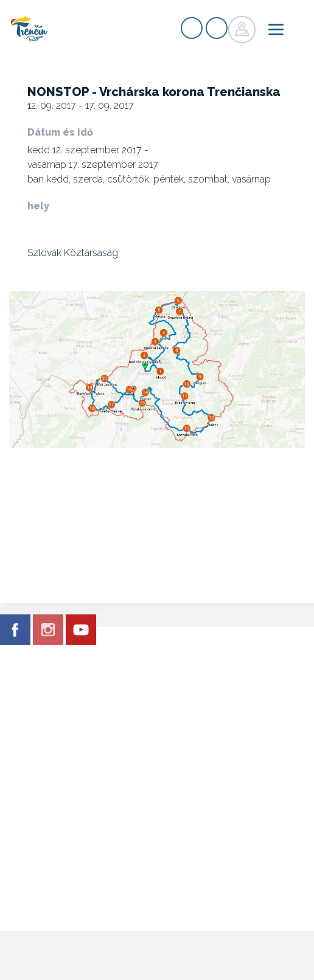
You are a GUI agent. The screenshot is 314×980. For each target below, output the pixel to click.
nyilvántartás (192, 28)
